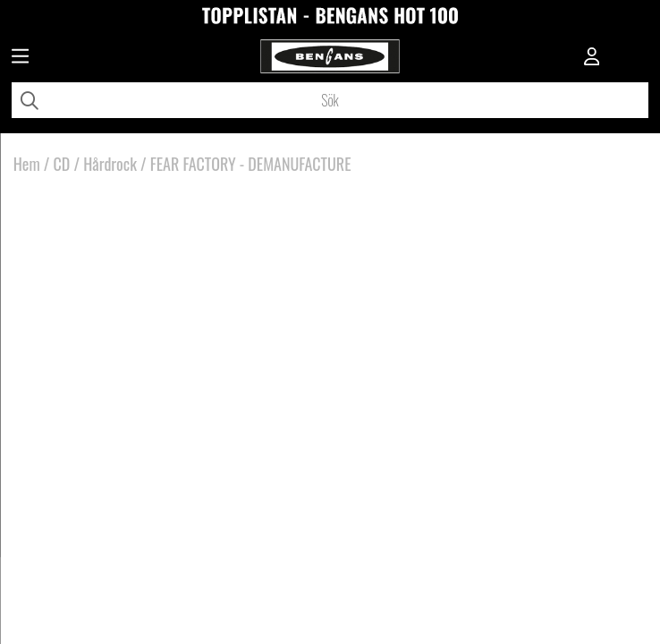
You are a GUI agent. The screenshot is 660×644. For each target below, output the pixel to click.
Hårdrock (110, 164)
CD (62, 164)
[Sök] (330, 100)
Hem (27, 164)
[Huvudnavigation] (20, 58)
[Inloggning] (592, 58)
